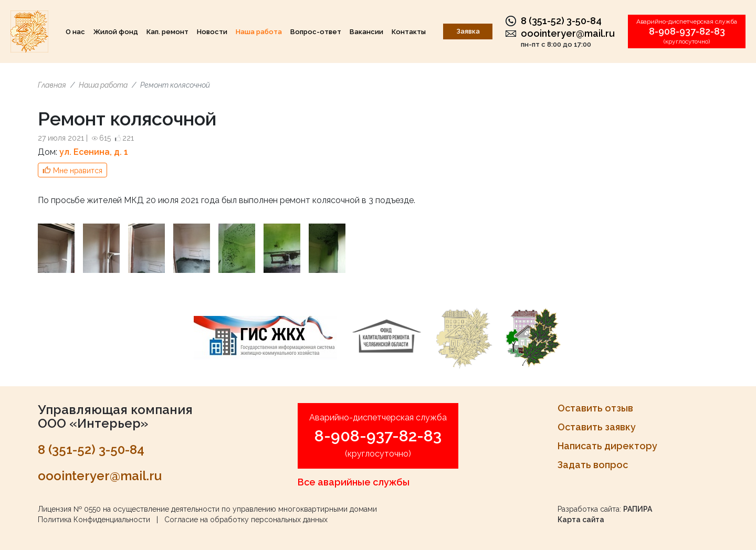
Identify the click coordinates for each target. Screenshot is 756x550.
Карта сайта (581, 520)
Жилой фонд (116, 32)
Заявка (468, 31)
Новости (212, 32)
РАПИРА (638, 509)
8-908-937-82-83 (687, 31)
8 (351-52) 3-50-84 (561, 21)
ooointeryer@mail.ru (568, 33)
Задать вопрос (593, 465)
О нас (75, 32)
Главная (52, 85)
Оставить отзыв (595, 408)
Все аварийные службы (354, 482)
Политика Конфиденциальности (94, 520)
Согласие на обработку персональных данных (246, 520)
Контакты (409, 32)
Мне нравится (78, 171)
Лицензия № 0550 (69, 509)
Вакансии (366, 32)
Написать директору (607, 446)
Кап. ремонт (167, 32)
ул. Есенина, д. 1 (94, 152)
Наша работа (259, 32)
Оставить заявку (597, 427)
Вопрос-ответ (316, 32)
